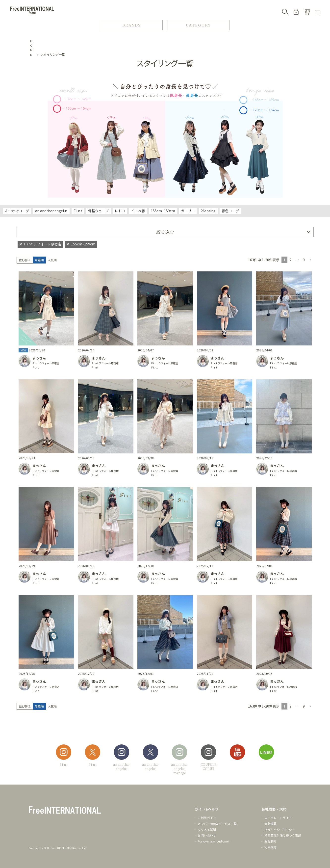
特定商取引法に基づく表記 (283, 835)
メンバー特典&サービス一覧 (217, 824)
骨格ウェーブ (98, 211)
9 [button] (304, 260)
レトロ (120, 211)
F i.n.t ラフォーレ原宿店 (46, 363)
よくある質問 (207, 829)
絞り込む (165, 232)
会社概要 (270, 824)
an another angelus (51, 211)
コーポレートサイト (278, 818)
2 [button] (290, 260)
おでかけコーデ (17, 211)
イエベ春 (138, 211)
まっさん (39, 358)
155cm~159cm (163, 211)
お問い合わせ (207, 835)
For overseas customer (214, 841)
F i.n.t (78, 211)
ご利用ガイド (207, 818)
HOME (31, 48)
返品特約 (270, 841)
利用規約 (270, 847)
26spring (208, 211)
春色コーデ (230, 211)
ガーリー (188, 211)
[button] (310, 260)
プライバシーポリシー (280, 829)
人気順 (52, 260)
